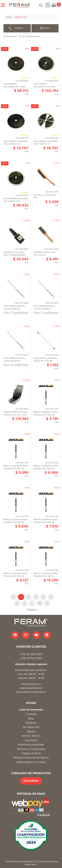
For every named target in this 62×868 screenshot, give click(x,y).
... (32, 603)
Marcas (31, 732)
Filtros (45, 28)
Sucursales (31, 740)
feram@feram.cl (31, 684)
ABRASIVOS (21, 17)
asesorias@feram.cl (31, 688)
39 (40, 603)
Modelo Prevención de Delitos (31, 758)
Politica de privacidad (31, 745)
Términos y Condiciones (31, 749)
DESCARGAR (31, 781)
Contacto (31, 714)
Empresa (31, 723)
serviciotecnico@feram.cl (31, 692)
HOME (9, 17)
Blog (31, 719)
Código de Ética (31, 753)
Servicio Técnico (31, 736)
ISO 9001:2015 (31, 727)
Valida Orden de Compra (31, 762)
